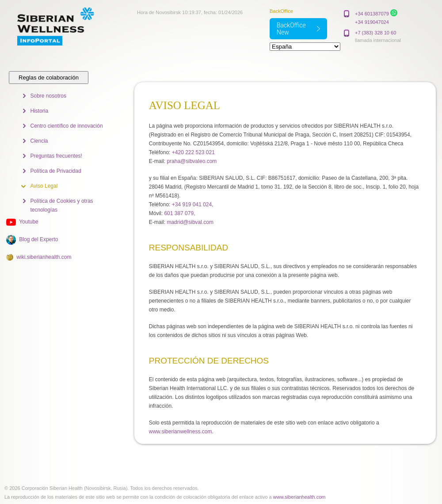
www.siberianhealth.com (299, 497)
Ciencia (39, 141)
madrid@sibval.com (190, 222)
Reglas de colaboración (49, 78)
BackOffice (281, 11)
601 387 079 (179, 213)
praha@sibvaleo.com (192, 161)
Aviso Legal (44, 186)
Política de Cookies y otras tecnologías (62, 205)
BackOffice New (291, 29)
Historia (40, 111)
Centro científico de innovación (67, 126)
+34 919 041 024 (192, 205)
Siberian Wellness (65, 27)
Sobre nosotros (48, 96)
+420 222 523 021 (193, 152)
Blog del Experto (38, 239)
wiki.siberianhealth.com (44, 257)
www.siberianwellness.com (181, 432)
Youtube (29, 222)
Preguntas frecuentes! (56, 156)
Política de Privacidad (56, 171)
